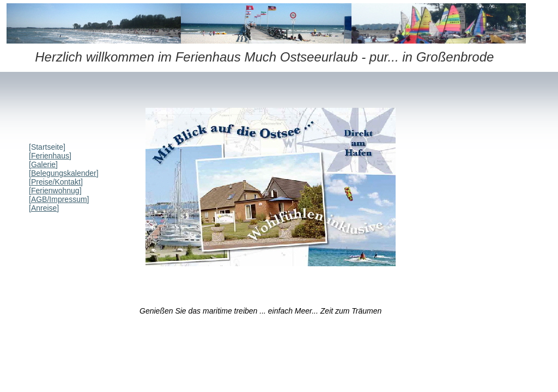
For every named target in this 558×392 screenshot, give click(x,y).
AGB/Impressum (59, 199)
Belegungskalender (64, 173)
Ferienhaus (50, 156)
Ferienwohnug (55, 191)
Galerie (43, 164)
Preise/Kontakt (56, 182)
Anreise (44, 208)
